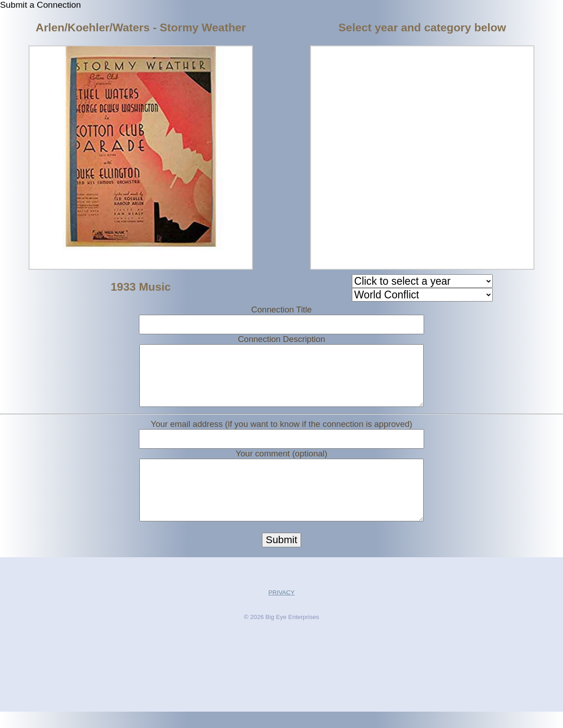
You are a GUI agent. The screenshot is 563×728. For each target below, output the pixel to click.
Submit (281, 556)
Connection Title (281, 310)
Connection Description (281, 339)
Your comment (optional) (281, 462)
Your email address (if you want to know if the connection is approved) (281, 432)
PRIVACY (281, 609)
